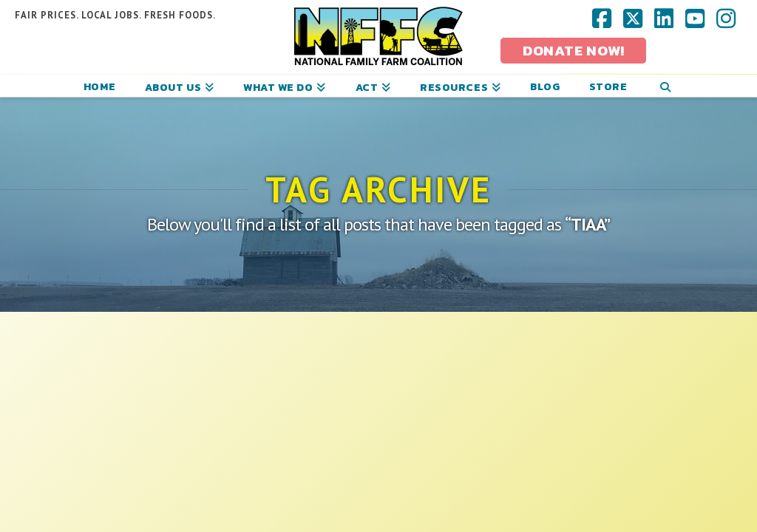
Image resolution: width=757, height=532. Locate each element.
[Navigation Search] (665, 86)
